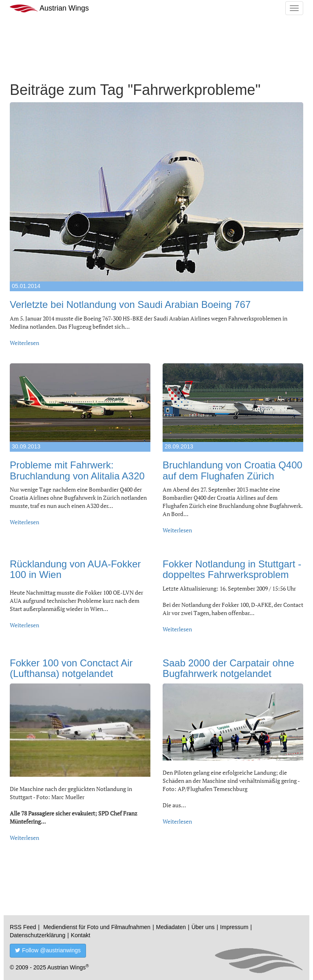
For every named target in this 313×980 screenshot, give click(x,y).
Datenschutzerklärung (37, 935)
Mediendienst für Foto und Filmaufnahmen (97, 927)
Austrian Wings (49, 8)
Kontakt (80, 935)
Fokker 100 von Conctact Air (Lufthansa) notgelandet (71, 668)
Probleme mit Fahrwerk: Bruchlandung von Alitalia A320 (77, 470)
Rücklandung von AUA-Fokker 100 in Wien (75, 569)
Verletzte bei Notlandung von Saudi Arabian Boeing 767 (130, 304)
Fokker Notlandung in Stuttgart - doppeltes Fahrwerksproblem (232, 569)
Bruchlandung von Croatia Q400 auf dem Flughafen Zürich (233, 470)
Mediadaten (171, 927)
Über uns (203, 927)
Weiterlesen (24, 343)
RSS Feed (23, 927)
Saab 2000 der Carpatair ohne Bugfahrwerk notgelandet (228, 668)
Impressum (234, 927)
